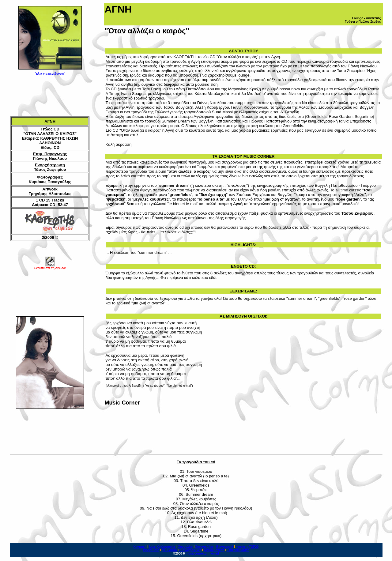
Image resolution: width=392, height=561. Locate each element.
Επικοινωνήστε (238, 550)
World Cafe (151, 550)
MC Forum (169, 550)
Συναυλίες (186, 547)
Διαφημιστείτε (214, 550)
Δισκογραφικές (190, 550)
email (215, 553)
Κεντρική (140, 547)
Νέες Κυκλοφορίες (162, 547)
